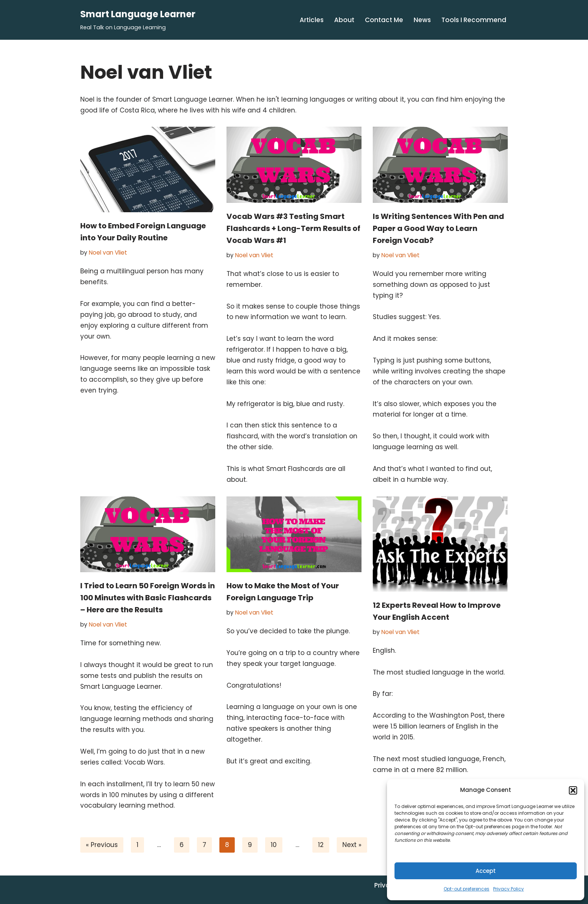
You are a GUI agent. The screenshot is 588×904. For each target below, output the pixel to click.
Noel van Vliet (108, 253)
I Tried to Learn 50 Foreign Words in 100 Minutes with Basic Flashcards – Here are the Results (148, 598)
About (344, 20)
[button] (573, 790)
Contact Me (384, 20)
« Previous (102, 845)
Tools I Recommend (474, 20)
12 (321, 845)
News (422, 20)
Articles (312, 20)
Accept (486, 871)
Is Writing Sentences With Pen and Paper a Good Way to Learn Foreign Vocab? (438, 228)
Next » (352, 845)
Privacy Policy (508, 889)
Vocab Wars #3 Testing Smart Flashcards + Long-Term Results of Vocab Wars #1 (293, 228)
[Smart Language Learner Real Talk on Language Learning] (138, 20)
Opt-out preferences (466, 889)
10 (274, 845)
